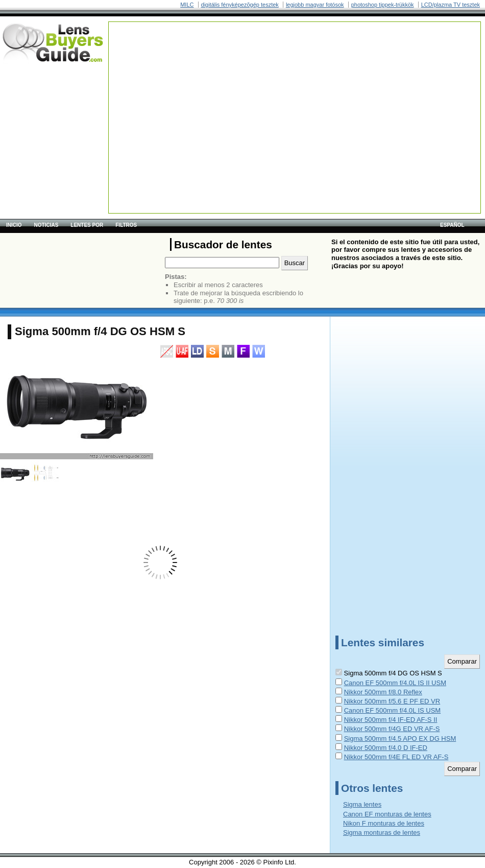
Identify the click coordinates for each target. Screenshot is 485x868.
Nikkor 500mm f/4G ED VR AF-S (392, 729)
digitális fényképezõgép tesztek (240, 5)
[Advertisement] (250, 93)
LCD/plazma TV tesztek (451, 5)
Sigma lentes (362, 804)
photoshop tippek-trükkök (383, 5)
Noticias (46, 225)
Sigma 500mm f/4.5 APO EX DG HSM (400, 738)
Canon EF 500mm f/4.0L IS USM (393, 710)
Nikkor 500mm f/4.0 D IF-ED (386, 748)
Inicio (14, 225)
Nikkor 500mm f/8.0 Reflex (383, 692)
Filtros (126, 225)
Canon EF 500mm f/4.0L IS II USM (395, 683)
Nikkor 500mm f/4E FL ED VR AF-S (396, 757)
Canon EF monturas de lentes (387, 814)
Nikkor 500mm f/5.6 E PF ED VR (392, 701)
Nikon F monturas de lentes (384, 823)
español (452, 225)
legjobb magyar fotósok (315, 5)
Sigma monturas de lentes (382, 832)
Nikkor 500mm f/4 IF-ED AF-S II (391, 720)
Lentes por (87, 225)
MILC (187, 5)
